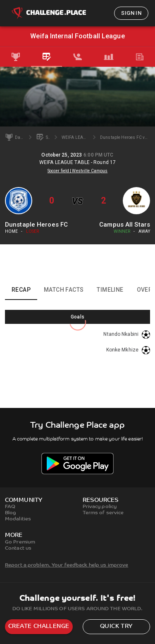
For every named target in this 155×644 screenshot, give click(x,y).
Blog (11, 513)
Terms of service (103, 513)
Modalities (18, 519)
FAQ (10, 507)
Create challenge (39, 626)
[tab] (15, 57)
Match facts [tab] (64, 290)
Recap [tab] (21, 290)
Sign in (131, 13)
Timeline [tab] (110, 290)
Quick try (116, 626)
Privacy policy (100, 507)
